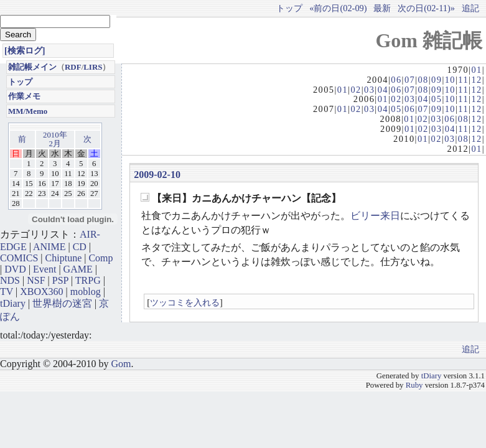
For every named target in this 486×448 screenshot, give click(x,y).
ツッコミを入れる (185, 302)
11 (463, 80)
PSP (60, 280)
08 (423, 80)
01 (476, 70)
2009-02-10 (157, 175)
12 (476, 80)
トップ (289, 8)
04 (383, 90)
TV (7, 292)
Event (44, 269)
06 (396, 80)
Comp (100, 258)
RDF (73, 67)
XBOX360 (41, 292)
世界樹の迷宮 (62, 303)
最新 (382, 8)
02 (356, 90)
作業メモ (24, 96)
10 (450, 80)
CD (80, 247)
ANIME (49, 247)
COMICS (19, 258)
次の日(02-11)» (426, 8)
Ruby (414, 385)
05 (437, 99)
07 (410, 80)
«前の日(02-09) (338, 8)
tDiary (13, 303)
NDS (10, 280)
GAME (78, 269)
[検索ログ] (25, 50)
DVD (15, 269)
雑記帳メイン (32, 67)
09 (437, 80)
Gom (121, 364)
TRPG (88, 280)
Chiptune (64, 258)
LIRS (93, 67)
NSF (36, 280)
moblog (86, 292)
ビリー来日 (375, 216)
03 (369, 90)
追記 (470, 8)
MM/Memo (28, 111)
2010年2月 (55, 139)
